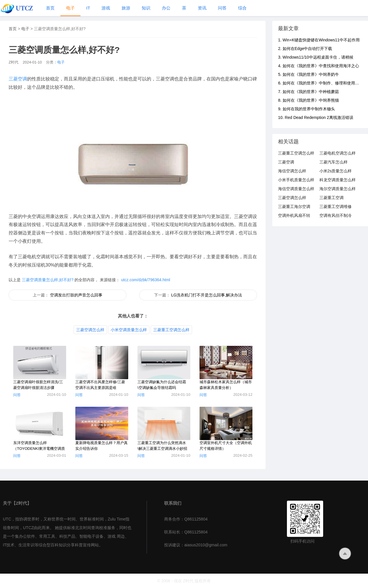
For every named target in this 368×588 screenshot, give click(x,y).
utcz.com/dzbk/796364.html (145, 280)
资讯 (202, 8)
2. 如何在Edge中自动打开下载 (305, 49)
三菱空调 (18, 79)
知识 (146, 8)
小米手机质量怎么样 (296, 180)
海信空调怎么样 (292, 171)
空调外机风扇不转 (294, 215)
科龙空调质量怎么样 (338, 180)
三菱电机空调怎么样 (338, 153)
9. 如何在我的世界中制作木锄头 (306, 109)
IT (88, 8)
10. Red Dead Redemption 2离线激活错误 (316, 117)
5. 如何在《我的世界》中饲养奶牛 (308, 74)
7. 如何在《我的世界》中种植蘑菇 (308, 92)
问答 (222, 8)
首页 (50, 8)
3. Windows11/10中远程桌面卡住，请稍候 (316, 57)
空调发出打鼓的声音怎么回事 (76, 295)
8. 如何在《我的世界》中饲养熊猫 (308, 100)
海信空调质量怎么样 (296, 189)
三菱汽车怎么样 (333, 162)
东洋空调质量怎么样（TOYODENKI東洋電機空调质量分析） (39, 449)
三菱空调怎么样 (90, 330)
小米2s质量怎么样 (336, 171)
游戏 (106, 8)
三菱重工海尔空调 (294, 207)
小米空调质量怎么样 (129, 330)
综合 (242, 8)
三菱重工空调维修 (336, 207)
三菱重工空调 (331, 198)
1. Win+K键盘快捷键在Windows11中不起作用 (319, 40)
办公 (166, 8)
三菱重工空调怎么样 (171, 330)
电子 (70, 8)
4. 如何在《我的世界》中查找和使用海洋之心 (319, 66)
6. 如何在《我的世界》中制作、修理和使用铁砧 (321, 83)
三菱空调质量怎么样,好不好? (48, 280)
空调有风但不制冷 (336, 215)
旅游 (126, 8)
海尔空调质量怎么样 (338, 189)
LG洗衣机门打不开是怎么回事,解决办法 (207, 295)
